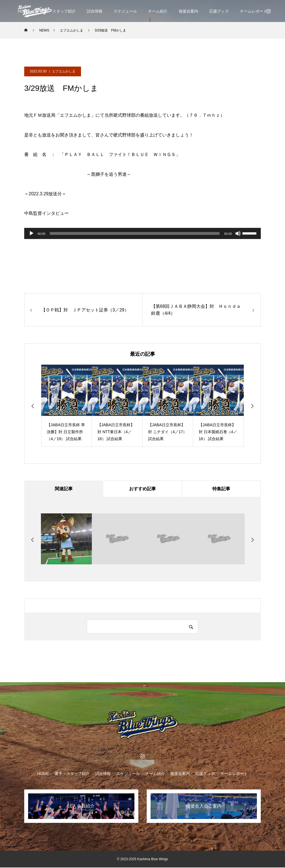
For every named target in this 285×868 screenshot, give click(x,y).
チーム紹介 (158, 11)
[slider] (135, 233)
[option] (67, 406)
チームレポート (254, 11)
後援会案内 (188, 11)
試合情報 (95, 11)
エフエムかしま (64, 71)
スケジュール (125, 11)
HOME (43, 774)
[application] (142, 233)
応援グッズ (219, 11)
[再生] (31, 233)
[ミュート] (238, 233)
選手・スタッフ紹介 (58, 11)
